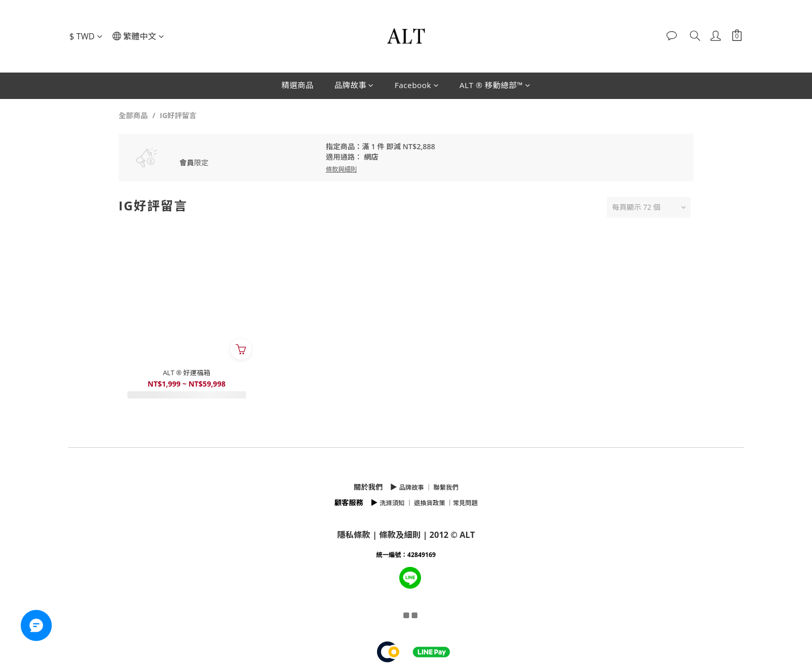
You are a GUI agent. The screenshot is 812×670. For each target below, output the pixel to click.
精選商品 (297, 85)
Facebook (417, 85)
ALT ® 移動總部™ (495, 85)
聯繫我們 (446, 487)
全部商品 (133, 115)
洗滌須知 (392, 503)
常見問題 (466, 503)
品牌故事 (354, 85)
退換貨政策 (429, 503)
